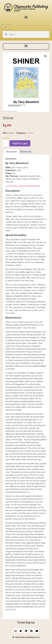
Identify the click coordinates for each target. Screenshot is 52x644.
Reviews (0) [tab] (26, 152)
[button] (26, 17)
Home (5, 111)
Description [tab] (11, 152)
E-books (10, 111)
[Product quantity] (5, 143)
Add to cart (20, 143)
